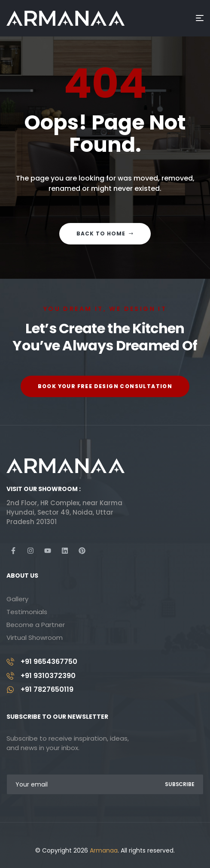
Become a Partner (36, 625)
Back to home (105, 234)
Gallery (17, 599)
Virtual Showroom (35, 637)
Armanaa (104, 850)
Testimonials (27, 612)
